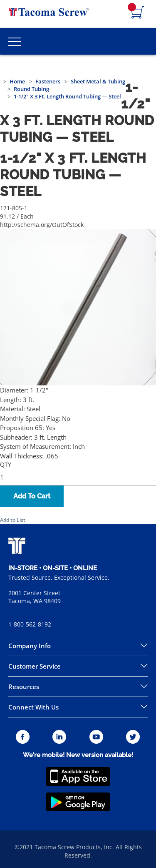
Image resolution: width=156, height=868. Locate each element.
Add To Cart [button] (32, 496)
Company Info (30, 646)
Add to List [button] (13, 520)
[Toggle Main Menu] (15, 41)
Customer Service (35, 666)
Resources (24, 687)
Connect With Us (33, 707)
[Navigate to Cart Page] (138, 13)
